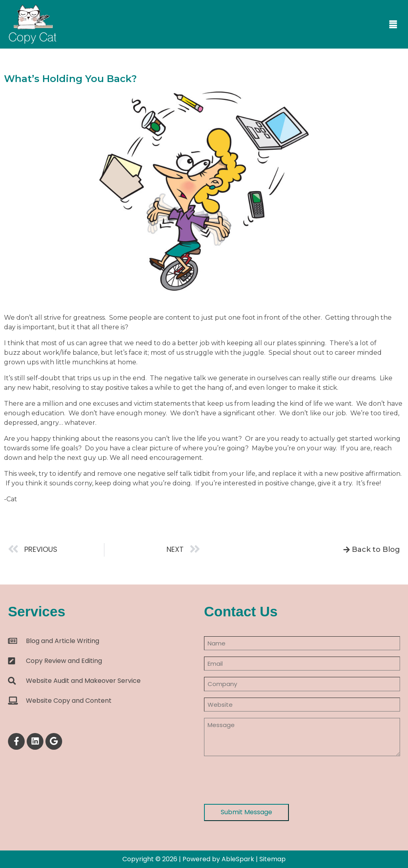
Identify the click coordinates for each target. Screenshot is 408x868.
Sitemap (273, 859)
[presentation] (265, 780)
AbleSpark (238, 859)
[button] (393, 25)
